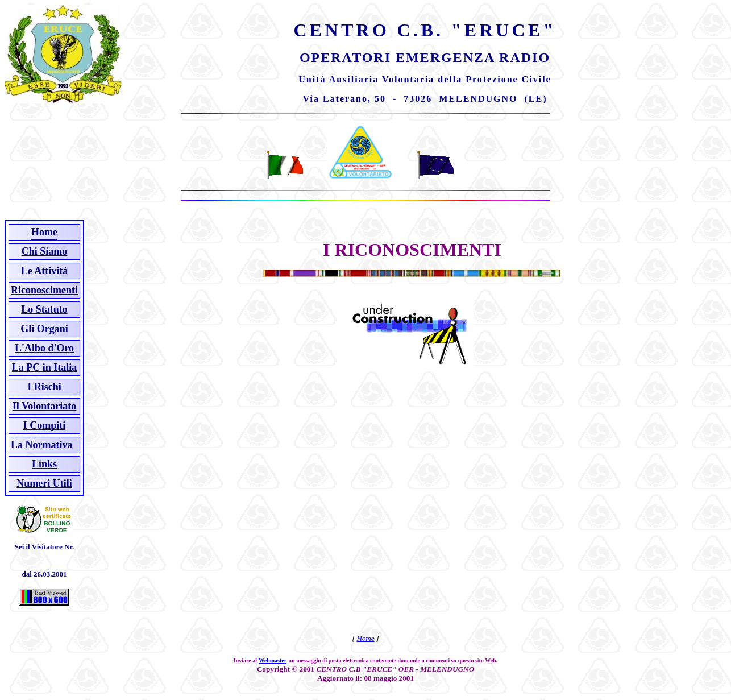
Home (365, 638)
